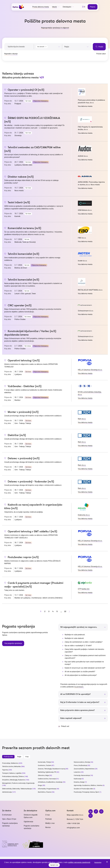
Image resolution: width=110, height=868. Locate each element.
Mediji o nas (50, 823)
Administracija (7, 792)
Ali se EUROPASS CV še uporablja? (75, 694)
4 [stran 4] (53, 612)
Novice (48, 827)
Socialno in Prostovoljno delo (83, 789)
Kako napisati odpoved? (71, 718)
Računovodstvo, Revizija (82, 762)
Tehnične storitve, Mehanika (11, 767)
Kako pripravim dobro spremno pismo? (78, 710)
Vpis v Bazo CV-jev (9, 819)
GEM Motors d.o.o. (85, 210)
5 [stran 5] (57, 612)
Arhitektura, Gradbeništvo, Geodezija (50, 782)
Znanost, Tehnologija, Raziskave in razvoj (52, 769)
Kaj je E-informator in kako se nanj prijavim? (80, 702)
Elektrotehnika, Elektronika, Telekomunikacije (17, 789)
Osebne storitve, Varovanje (47, 779)
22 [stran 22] (65, 612)
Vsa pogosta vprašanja (13, 643)
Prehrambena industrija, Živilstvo (13, 777)
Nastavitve (98, 862)
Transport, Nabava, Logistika (12, 773)
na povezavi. (79, 687)
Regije (19, 757)
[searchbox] (76, 47)
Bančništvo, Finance (45, 792)
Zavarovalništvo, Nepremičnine (84, 769)
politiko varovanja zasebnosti (79, 862)
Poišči (99, 47)
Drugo (40, 785)
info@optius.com (73, 828)
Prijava (93, 7)
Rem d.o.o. (82, 419)
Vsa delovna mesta (85, 106)
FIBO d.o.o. (82, 238)
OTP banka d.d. (84, 589)
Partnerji (49, 819)
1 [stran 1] (41, 612)
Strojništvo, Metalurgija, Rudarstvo (14, 780)
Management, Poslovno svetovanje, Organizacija (18, 783)
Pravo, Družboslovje (80, 766)
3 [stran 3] (49, 612)
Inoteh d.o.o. (83, 261)
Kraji (27, 757)
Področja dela (8, 757)
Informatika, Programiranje (47, 789)
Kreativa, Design (79, 782)
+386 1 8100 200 (73, 824)
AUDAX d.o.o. (83, 156)
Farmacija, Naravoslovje (82, 775)
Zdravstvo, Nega (43, 775)
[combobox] (48, 46)
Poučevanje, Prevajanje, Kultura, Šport (86, 792)
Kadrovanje (78, 779)
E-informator (7, 815)
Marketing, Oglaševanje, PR (47, 772)
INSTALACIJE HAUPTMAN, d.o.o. (90, 290)
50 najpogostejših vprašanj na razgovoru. (79, 627)
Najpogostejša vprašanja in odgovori (55, 28)
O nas (48, 815)
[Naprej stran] (69, 612)
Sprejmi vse (54, 865)
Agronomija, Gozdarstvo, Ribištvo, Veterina (88, 785)
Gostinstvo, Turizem (45, 766)
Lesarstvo (77, 772)
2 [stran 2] (45, 612)
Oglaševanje (28, 822)
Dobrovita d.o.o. (84, 515)
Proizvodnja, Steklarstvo (10, 763)
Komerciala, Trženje (44, 762)
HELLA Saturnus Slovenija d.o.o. (90, 370)
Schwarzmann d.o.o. (86, 311)
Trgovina (5, 770)
